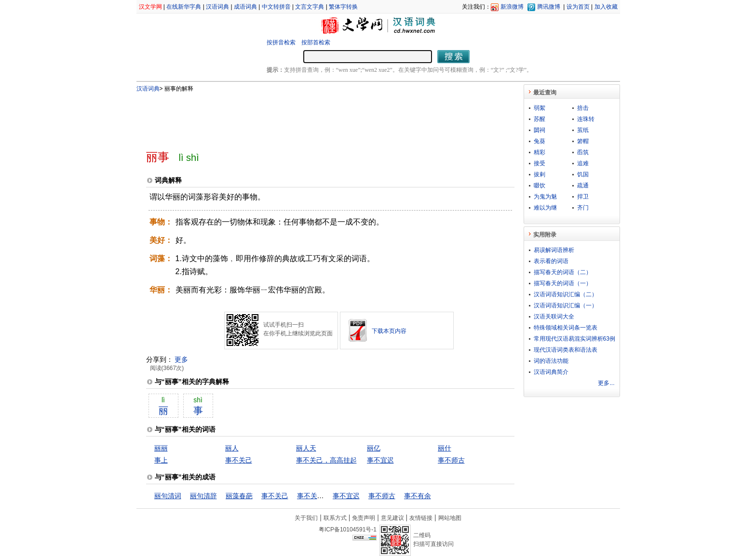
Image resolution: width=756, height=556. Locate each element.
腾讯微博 (549, 7)
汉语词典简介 (551, 372)
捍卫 (583, 197)
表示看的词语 (551, 261)
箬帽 (583, 141)
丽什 (445, 448)
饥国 (583, 174)
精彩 (540, 152)
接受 (540, 163)
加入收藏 (606, 7)
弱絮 (540, 108)
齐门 (583, 208)
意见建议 (392, 518)
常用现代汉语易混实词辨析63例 (574, 339)
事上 (161, 460)
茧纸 (583, 130)
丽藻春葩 (239, 496)
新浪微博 (512, 7)
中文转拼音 (276, 7)
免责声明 (364, 518)
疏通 (583, 185)
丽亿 (374, 448)
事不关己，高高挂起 (326, 460)
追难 (583, 163)
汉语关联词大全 (554, 317)
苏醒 (540, 119)
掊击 (583, 108)
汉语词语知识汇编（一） (566, 305)
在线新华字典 (184, 7)
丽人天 (306, 448)
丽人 (232, 448)
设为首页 (578, 7)
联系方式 (335, 518)
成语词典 (245, 7)
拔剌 (540, 174)
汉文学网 (150, 7)
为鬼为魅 (545, 197)
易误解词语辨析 (554, 250)
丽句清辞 (203, 496)
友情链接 (421, 518)
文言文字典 (310, 7)
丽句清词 (168, 496)
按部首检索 (316, 42)
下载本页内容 (389, 331)
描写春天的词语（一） (563, 283)
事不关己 (239, 460)
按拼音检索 (281, 42)
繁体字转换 (343, 7)
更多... (606, 383)
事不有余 (418, 496)
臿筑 (583, 152)
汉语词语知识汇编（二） (566, 294)
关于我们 (306, 518)
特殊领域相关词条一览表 (566, 328)
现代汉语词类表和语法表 (566, 350)
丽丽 (161, 448)
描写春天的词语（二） (563, 272)
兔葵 (540, 141)
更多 (181, 359)
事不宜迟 (380, 460)
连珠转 (586, 119)
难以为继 (545, 208)
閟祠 (540, 130)
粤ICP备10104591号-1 (348, 530)
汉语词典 (217, 7)
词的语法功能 (551, 361)
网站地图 (450, 518)
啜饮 (540, 185)
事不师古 (451, 460)
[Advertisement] (314, 117)
